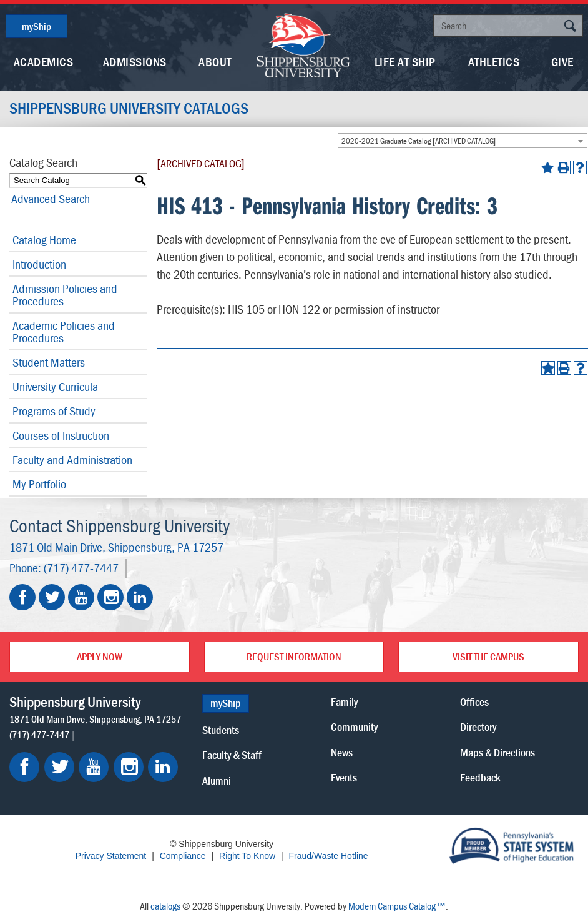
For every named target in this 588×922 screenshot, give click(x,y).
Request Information (294, 657)
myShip (37, 26)
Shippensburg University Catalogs (131, 109)
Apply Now (100, 657)
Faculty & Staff (232, 755)
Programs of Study (54, 411)
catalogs (165, 905)
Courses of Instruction (61, 435)
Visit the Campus (488, 657)
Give (562, 62)
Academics (44, 62)
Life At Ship (405, 62)
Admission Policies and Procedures (65, 295)
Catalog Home (44, 240)
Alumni (217, 780)
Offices (474, 702)
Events (344, 777)
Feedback (480, 777)
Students (221, 730)
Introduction (39, 264)
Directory (478, 727)
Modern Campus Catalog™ (397, 905)
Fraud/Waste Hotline (328, 856)
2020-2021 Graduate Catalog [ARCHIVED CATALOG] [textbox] (419, 141)
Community (354, 727)
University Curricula (55, 386)
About (215, 62)
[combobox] (463, 141)
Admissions (135, 62)
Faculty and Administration (72, 459)
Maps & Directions (497, 752)
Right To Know (247, 856)
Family (344, 702)
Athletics (494, 62)
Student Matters (49, 362)
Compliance (183, 856)
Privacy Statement (111, 856)
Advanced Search (49, 198)
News (342, 752)
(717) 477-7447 (81, 568)
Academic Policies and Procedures (64, 331)
